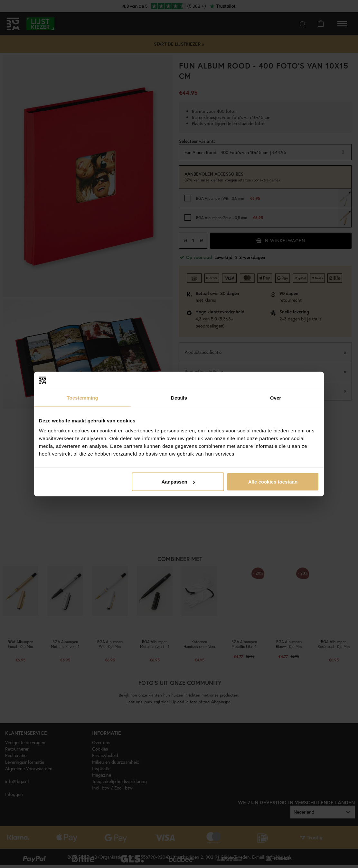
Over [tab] (276, 397)
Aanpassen (178, 482)
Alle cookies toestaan (273, 482)
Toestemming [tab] (82, 397)
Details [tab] (179, 397)
